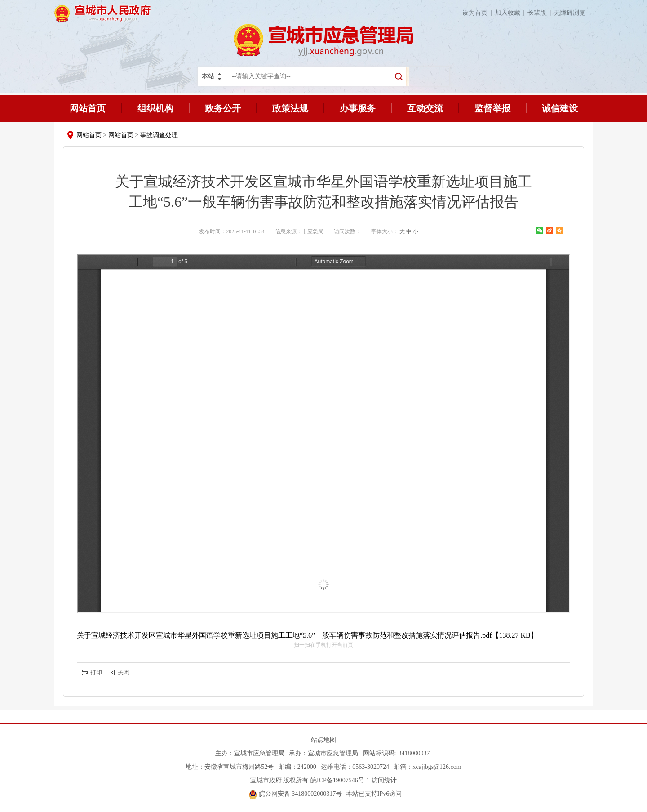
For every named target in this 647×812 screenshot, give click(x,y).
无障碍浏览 (574, 13)
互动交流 (425, 108)
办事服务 (358, 108)
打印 (96, 672)
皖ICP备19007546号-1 (340, 780)
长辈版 (541, 13)
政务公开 (223, 108)
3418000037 (414, 753)
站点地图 (323, 740)
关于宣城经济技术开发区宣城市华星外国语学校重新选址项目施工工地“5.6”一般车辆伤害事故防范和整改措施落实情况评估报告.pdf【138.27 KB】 (307, 635)
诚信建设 (560, 108)
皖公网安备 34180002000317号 (295, 794)
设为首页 (479, 13)
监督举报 (492, 108)
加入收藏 (512, 13)
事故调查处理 (159, 135)
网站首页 (88, 108)
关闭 (124, 672)
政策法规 (290, 108)
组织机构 (155, 108)
